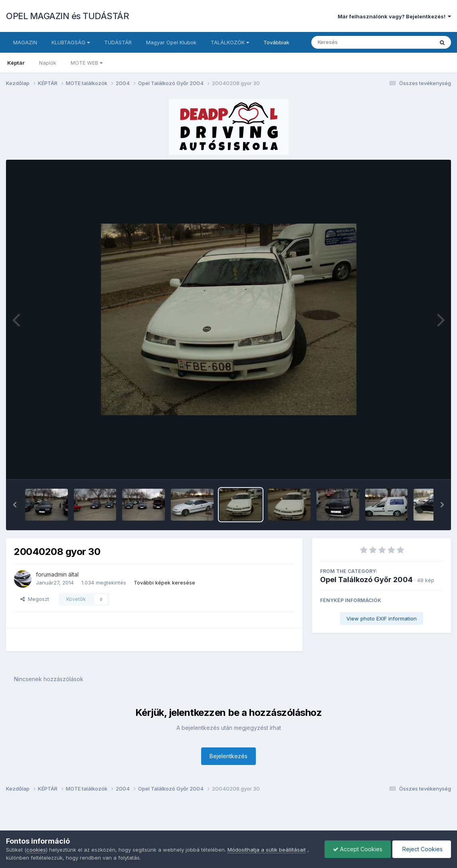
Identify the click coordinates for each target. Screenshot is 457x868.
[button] (15, 505)
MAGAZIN (25, 42)
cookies (36, 850)
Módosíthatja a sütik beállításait (267, 850)
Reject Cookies (422, 849)
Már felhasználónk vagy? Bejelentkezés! (394, 16)
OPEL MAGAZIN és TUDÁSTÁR (67, 16)
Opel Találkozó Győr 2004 (366, 580)
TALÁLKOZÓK (230, 42)
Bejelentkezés (228, 756)
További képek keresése (164, 583)
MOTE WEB (87, 63)
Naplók (48, 63)
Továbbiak (276, 42)
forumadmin (51, 574)
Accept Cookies (358, 849)
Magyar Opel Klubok (171, 42)
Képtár (16, 63)
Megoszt (35, 599)
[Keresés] (351, 42)
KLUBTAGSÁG (71, 42)
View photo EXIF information (382, 618)
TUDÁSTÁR (118, 42)
